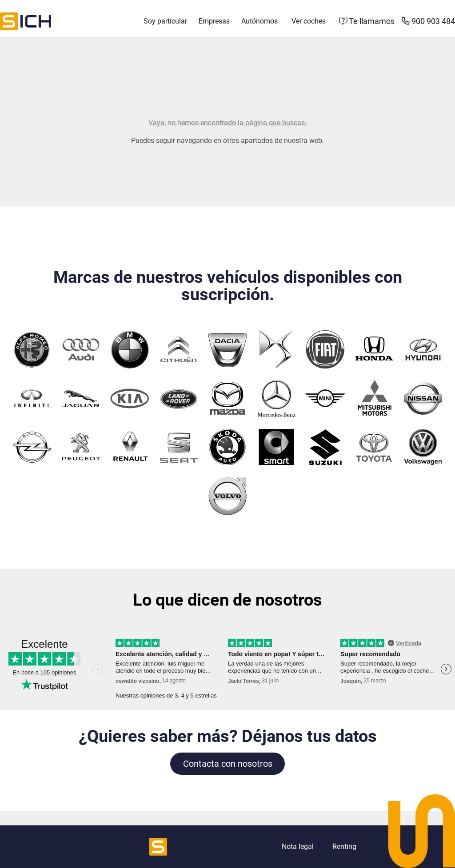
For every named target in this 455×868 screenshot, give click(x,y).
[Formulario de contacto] (367, 21)
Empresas (214, 21)
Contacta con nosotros (228, 764)
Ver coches (309, 21)
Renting (344, 846)
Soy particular (165, 21)
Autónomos (259, 21)
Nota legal (298, 846)
